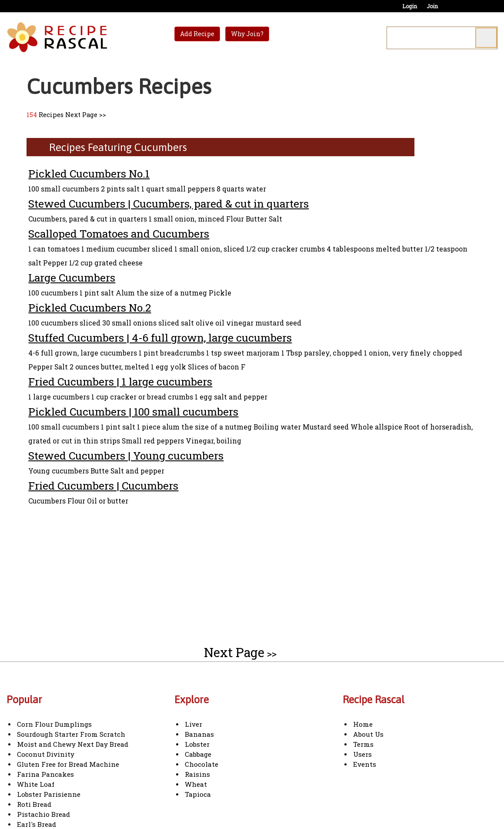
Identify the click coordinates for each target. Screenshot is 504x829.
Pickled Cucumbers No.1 (89, 173)
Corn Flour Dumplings (54, 724)
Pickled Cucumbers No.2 (90, 307)
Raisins (197, 774)
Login (410, 6)
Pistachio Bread (43, 814)
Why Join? (247, 34)
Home (363, 724)
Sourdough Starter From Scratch (71, 734)
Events (365, 764)
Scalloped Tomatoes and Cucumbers (119, 233)
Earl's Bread (37, 824)
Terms (363, 744)
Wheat (196, 784)
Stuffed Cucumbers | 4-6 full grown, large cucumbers (160, 337)
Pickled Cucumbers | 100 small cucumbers (133, 411)
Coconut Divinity (46, 754)
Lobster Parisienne (49, 794)
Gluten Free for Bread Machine (68, 764)
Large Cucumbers (72, 277)
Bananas (199, 734)
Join (432, 6)
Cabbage (198, 754)
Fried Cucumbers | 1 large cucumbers (120, 381)
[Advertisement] (100, 570)
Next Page (81, 115)
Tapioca (198, 794)
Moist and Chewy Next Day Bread (73, 744)
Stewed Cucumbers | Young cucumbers (126, 455)
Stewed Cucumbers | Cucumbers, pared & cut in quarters (169, 203)
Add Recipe (197, 34)
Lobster (197, 744)
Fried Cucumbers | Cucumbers (103, 485)
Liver (194, 724)
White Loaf (36, 784)
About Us (368, 734)
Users (362, 754)
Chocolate (202, 764)
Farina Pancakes (45, 774)
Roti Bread (34, 804)
